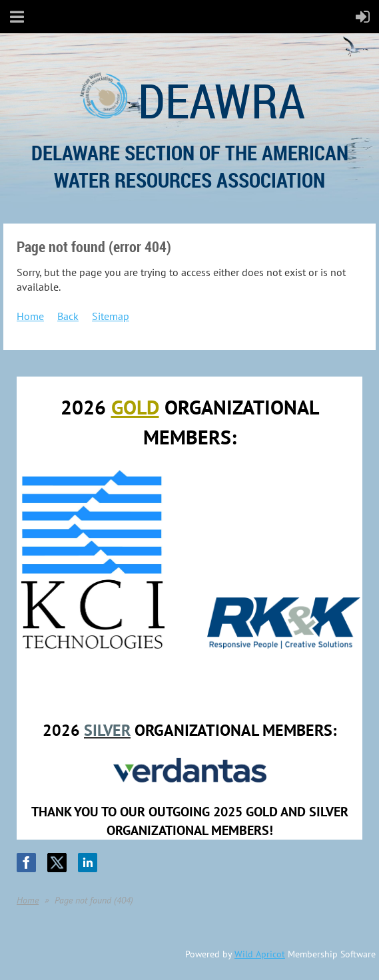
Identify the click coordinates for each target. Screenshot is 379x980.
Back (68, 316)
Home (30, 316)
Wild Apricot (260, 954)
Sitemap (111, 316)
